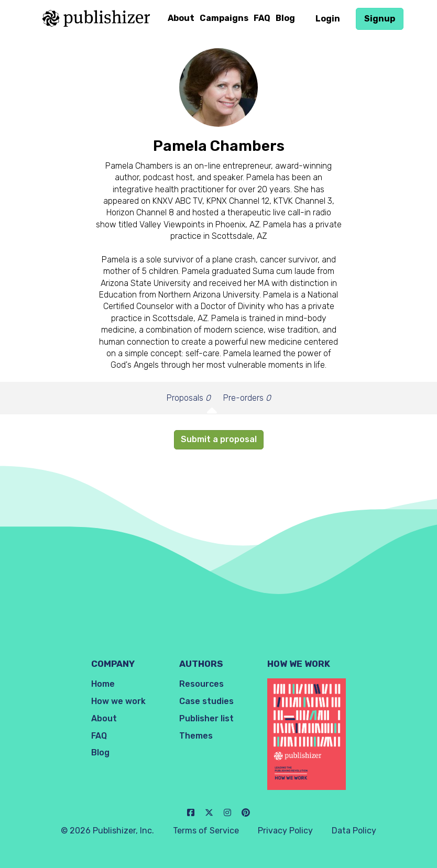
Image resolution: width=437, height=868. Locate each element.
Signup (380, 19)
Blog (285, 18)
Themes (196, 736)
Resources (201, 684)
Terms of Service (206, 831)
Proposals (189, 398)
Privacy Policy (285, 831)
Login (328, 19)
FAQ (262, 18)
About (181, 18)
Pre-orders (247, 398)
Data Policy (354, 831)
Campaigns (224, 18)
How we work (118, 701)
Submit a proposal (219, 439)
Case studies (206, 701)
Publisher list (206, 718)
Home (103, 684)
